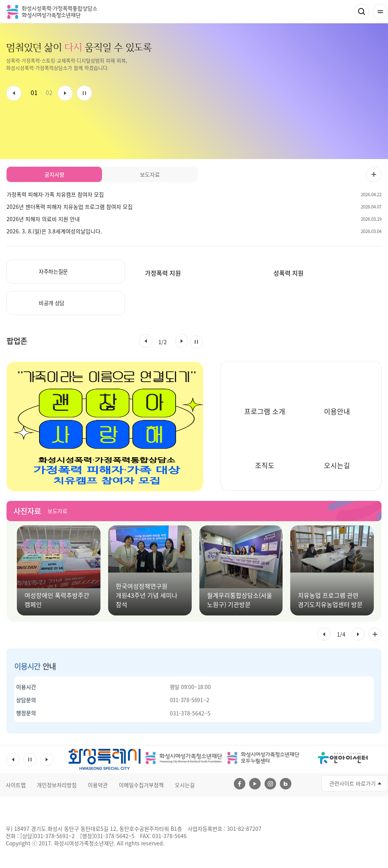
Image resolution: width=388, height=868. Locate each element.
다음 (65, 93)
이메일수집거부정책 (141, 785)
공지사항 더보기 (374, 174)
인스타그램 (270, 784)
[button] (145, 341)
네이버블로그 (286, 784)
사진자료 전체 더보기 (375, 634)
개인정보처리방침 (57, 785)
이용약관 (98, 785)
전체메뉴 (380, 11)
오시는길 (185, 785)
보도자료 (58, 511)
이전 (14, 93)
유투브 (255, 784)
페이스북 (240, 784)
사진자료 (27, 511)
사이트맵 (16, 785)
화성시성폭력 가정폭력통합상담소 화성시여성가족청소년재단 (52, 12)
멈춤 (84, 93)
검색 (362, 11)
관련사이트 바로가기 (353, 783)
